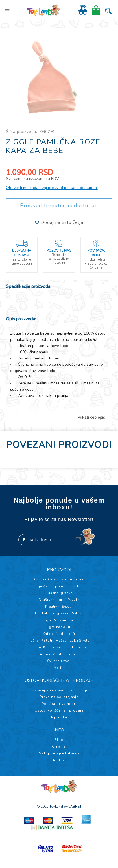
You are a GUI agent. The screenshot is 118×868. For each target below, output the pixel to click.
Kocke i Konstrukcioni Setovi (59, 579)
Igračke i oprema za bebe (59, 586)
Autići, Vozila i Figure (59, 654)
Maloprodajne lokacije (59, 753)
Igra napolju (59, 627)
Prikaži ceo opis (91, 418)
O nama (59, 746)
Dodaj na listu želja (59, 222)
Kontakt (59, 760)
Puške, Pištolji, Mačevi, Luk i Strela (59, 641)
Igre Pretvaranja (59, 620)
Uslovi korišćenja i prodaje (59, 710)
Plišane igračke (59, 593)
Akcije (59, 668)
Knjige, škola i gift (59, 634)
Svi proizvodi (59, 661)
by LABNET (73, 807)
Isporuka (59, 717)
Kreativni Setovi (59, 607)
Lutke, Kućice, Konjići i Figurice (59, 647)
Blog (59, 740)
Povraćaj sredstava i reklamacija (59, 690)
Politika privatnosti (59, 704)
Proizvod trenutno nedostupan (59, 205)
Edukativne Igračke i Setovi (59, 613)
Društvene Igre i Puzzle (59, 600)
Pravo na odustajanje (59, 697)
